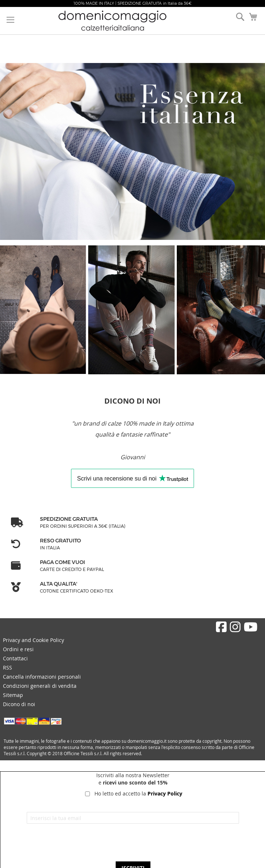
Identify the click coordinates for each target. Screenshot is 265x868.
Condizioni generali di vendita (40, 686)
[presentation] (133, 845)
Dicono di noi (19, 704)
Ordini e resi (18, 649)
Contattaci (15, 658)
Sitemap (13, 695)
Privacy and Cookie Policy (33, 640)
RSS (8, 667)
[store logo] (122, 21)
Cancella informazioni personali (42, 677)
